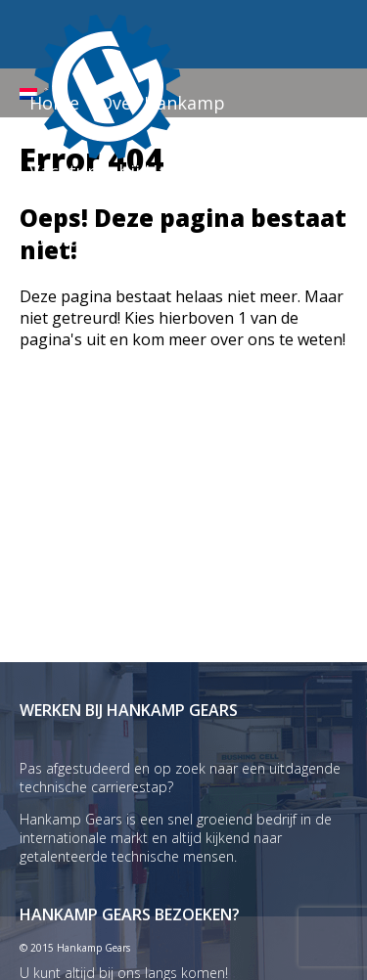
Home (54, 103)
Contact (63, 240)
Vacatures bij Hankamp (128, 171)
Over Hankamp (162, 103)
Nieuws (276, 171)
